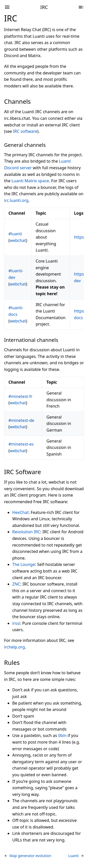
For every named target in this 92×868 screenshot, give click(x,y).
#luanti (15, 234)
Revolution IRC (26, 532)
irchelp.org (14, 647)
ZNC (16, 584)
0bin (62, 735)
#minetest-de (21, 420)
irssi (16, 623)
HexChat (20, 512)
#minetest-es (21, 444)
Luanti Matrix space (30, 181)
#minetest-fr (20, 396)
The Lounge (24, 564)
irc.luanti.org (16, 200)
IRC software (25, 131)
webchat (18, 240)
